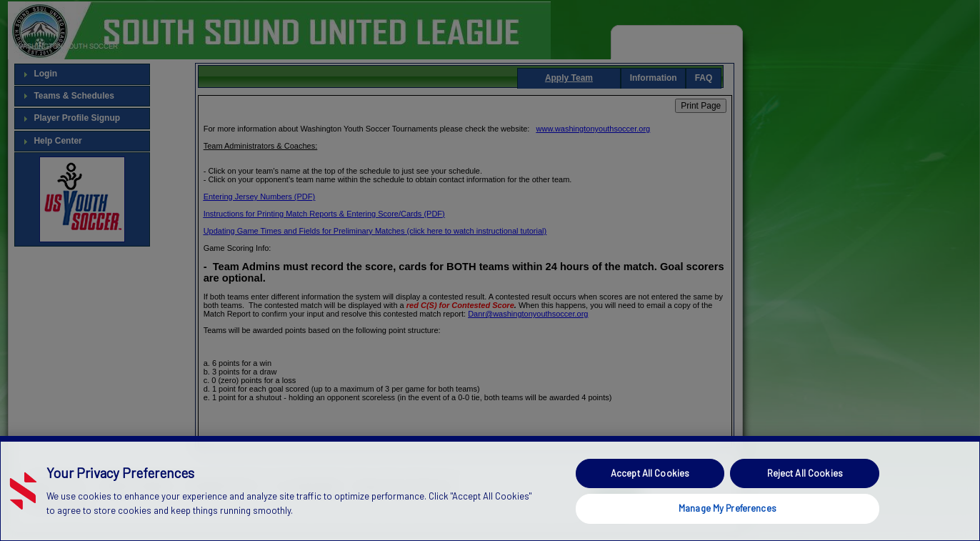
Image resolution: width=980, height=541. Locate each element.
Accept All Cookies (650, 473)
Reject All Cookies (805, 473)
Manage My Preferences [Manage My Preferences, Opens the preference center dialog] (727, 508)
